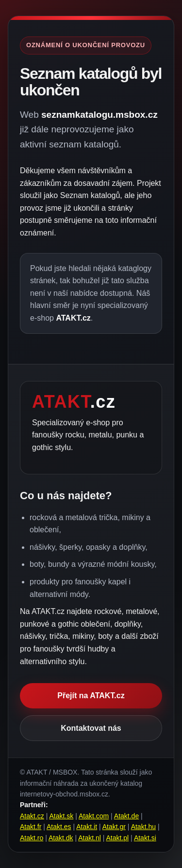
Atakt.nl (90, 838)
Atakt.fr (31, 827)
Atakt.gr (114, 827)
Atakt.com (94, 816)
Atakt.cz (32, 816)
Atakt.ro (32, 838)
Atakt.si (145, 838)
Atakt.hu (143, 827)
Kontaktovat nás (91, 728)
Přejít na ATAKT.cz (91, 696)
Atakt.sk (61, 816)
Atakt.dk (61, 838)
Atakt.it (87, 827)
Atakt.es (59, 827)
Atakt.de (126, 816)
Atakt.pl (118, 838)
